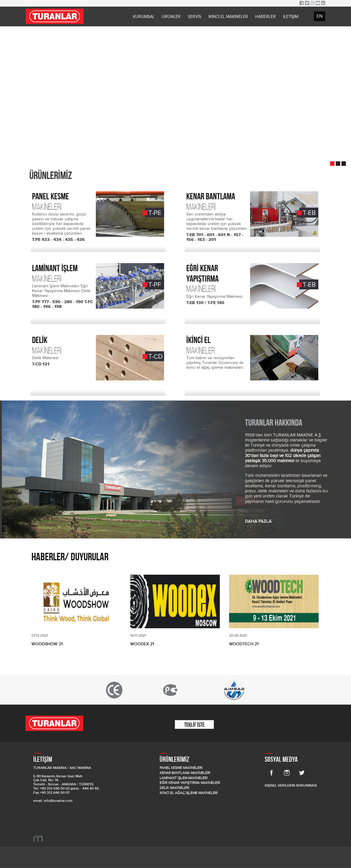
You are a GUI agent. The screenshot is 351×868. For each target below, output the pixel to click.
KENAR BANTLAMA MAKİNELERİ (185, 773)
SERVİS (195, 17)
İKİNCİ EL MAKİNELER (228, 17)
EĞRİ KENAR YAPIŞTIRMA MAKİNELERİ (190, 783)
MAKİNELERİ (63, 201)
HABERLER (265, 17)
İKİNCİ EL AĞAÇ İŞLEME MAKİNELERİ (189, 793)
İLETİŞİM (291, 17)
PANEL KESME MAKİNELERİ (181, 768)
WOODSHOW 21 (47, 644)
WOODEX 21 (142, 644)
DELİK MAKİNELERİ (174, 788)
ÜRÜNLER (171, 17)
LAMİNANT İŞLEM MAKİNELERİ (184, 778)
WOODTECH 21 (244, 644)
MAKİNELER (218, 345)
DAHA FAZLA (258, 521)
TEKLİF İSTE (194, 725)
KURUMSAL (144, 17)
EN (320, 16)
